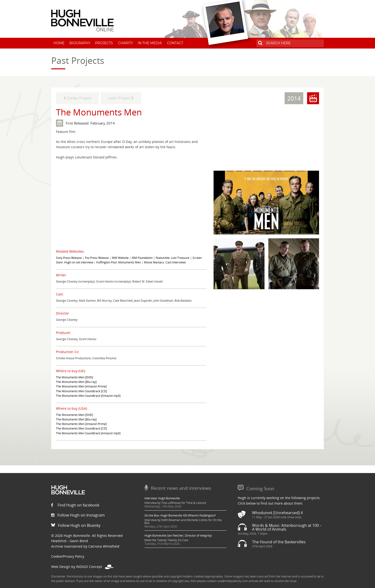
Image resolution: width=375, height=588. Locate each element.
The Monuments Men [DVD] (74, 377)
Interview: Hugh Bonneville (162, 498)
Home (59, 43)
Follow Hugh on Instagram (78, 515)
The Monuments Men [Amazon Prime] (81, 386)
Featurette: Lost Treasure (173, 258)
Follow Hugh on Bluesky (76, 525)
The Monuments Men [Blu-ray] (76, 382)
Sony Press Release (69, 258)
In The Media (150, 43)
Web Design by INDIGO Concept (82, 567)
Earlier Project (77, 98)
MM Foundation (142, 258)
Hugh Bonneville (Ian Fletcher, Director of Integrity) (178, 536)
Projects (104, 43)
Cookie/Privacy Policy (68, 556)
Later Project (121, 98)
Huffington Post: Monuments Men (119, 262)
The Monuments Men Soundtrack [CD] (81, 391)
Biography (80, 43)
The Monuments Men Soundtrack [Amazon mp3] (88, 396)
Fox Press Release (97, 258)
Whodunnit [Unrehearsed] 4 (277, 513)
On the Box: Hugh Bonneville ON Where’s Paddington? (180, 515)
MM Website (120, 258)
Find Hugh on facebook (75, 505)
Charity (126, 43)
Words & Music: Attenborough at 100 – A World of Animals (287, 527)
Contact (175, 43)
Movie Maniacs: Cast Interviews (165, 262)
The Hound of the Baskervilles (279, 542)
